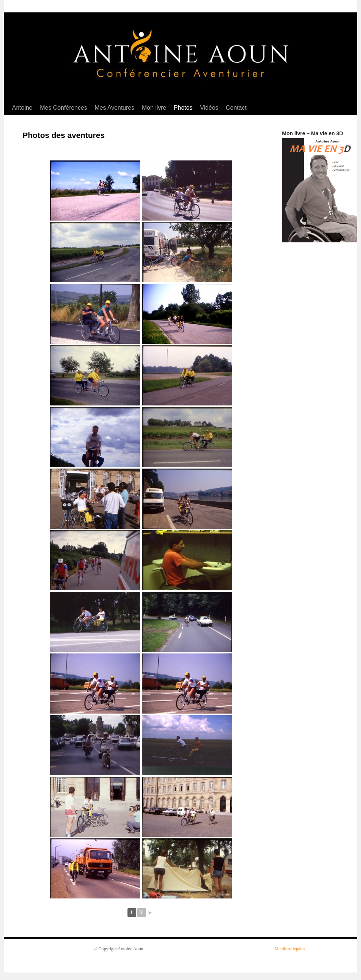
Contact (236, 108)
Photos (183, 108)
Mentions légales (290, 949)
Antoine (22, 108)
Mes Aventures (115, 108)
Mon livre (154, 108)
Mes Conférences (63, 108)
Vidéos (209, 108)
